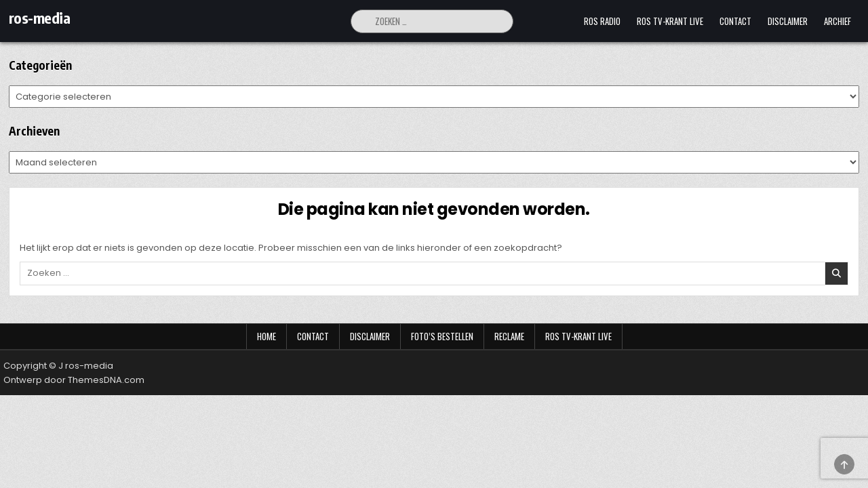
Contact (735, 21)
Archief (837, 21)
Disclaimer (788, 21)
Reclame (509, 336)
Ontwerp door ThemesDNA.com (74, 380)
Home (267, 336)
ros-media (40, 18)
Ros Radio (602, 21)
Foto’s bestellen (442, 336)
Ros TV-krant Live (670, 21)
